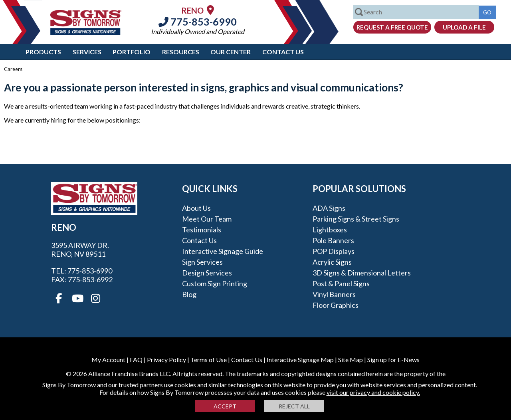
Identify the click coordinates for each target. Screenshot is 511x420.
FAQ (136, 360)
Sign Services (202, 262)
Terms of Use (209, 360)
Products (43, 52)
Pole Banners (333, 240)
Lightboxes (330, 230)
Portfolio (132, 52)
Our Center (231, 52)
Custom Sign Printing (215, 283)
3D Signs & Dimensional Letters (362, 273)
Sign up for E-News (393, 360)
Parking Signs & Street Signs (356, 219)
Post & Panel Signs (341, 283)
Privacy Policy (166, 360)
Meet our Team (207, 219)
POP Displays (334, 251)
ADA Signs (329, 208)
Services (87, 52)
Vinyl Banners (334, 294)
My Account (108, 360)
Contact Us (283, 52)
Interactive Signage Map (300, 360)
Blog (189, 294)
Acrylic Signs (332, 262)
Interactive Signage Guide (223, 251)
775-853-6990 (198, 22)
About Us (196, 208)
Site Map (351, 360)
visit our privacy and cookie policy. (373, 392)
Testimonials (202, 230)
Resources (181, 52)
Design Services (207, 273)
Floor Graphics (336, 305)
